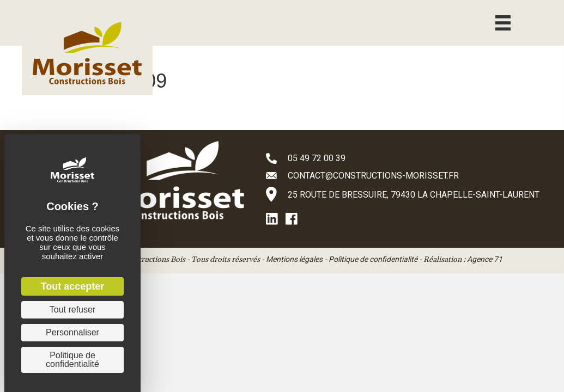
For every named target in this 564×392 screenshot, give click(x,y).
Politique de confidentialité (373, 259)
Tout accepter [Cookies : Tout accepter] (73, 286)
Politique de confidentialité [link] (72, 360)
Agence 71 (485, 259)
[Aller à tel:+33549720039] (404, 158)
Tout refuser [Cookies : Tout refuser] (72, 310)
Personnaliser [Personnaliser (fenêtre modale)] (72, 332)
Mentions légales (294, 259)
